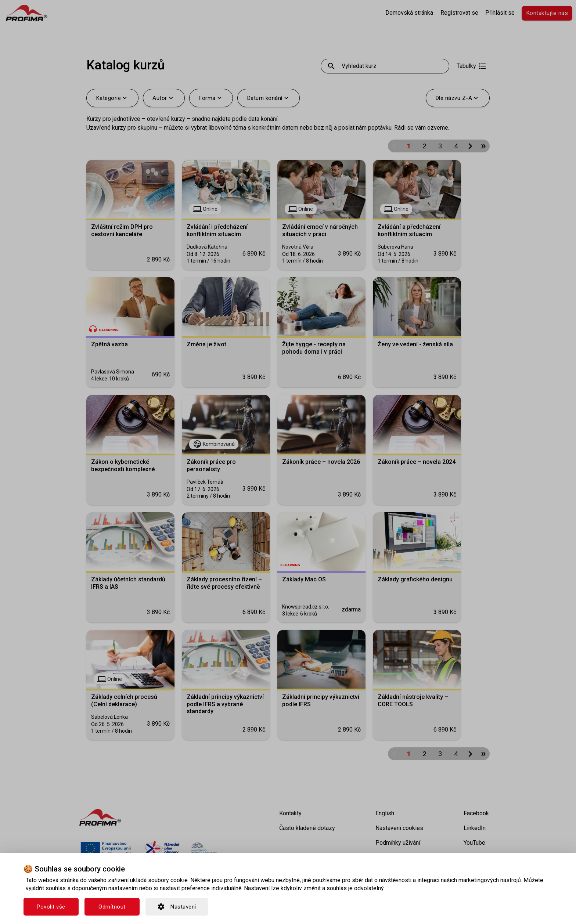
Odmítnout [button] (112, 907)
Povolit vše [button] (51, 907)
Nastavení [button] (177, 907)
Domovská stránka (409, 13)
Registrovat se (459, 13)
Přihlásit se (500, 13)
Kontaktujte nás (547, 13)
